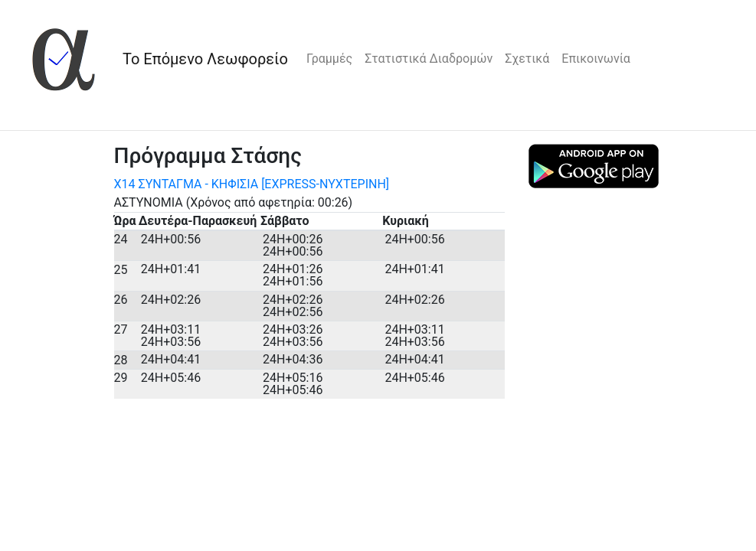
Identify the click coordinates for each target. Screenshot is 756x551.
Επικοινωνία (596, 59)
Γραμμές (329, 59)
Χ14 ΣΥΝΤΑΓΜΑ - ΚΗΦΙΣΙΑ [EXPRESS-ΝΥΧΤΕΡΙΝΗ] (252, 184)
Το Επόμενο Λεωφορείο (205, 59)
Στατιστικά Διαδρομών (429, 59)
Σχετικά (527, 59)
